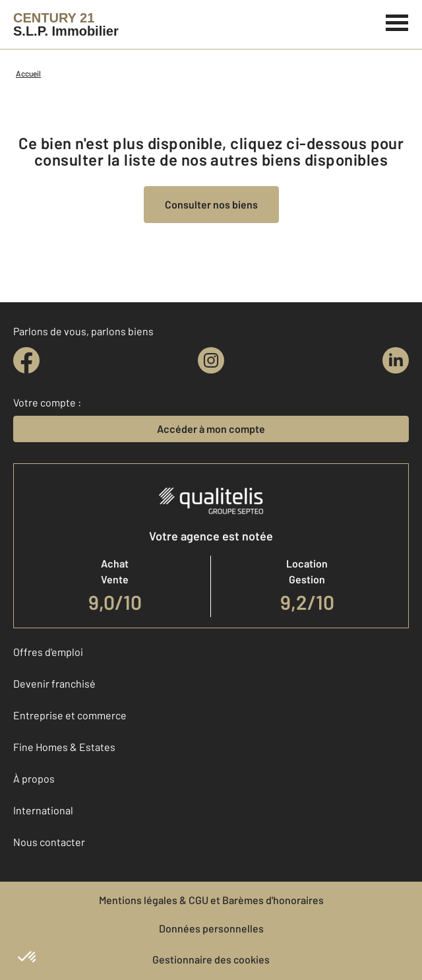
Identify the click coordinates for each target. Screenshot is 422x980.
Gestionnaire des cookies (211, 959)
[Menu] (397, 21)
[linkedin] (396, 360)
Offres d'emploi (48, 652)
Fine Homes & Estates (64, 747)
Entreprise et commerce (70, 715)
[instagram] (211, 360)
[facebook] (26, 360)
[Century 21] (66, 24)
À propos (34, 778)
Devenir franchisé (54, 683)
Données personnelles (211, 928)
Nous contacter (49, 842)
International (43, 810)
